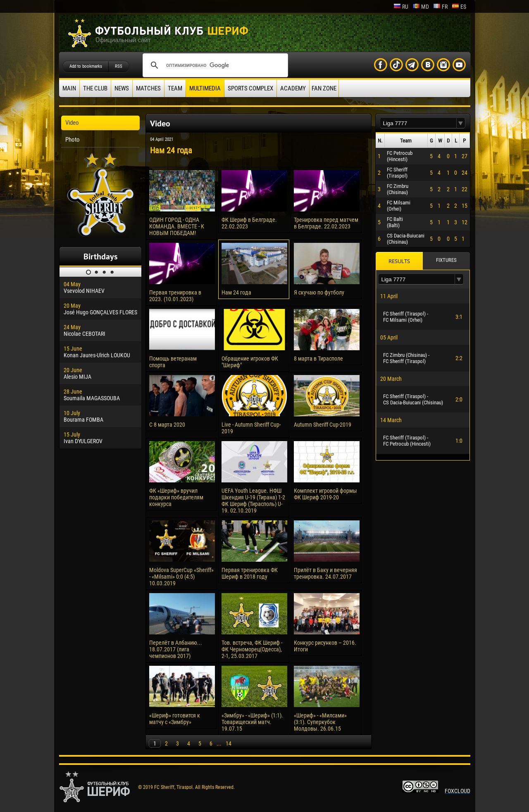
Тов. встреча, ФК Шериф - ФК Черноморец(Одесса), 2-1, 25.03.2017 (252, 649)
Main (69, 88)
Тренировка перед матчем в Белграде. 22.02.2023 (326, 223)
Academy (293, 88)
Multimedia (205, 88)
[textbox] (418, 123)
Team (175, 88)
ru (401, 7)
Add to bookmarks (86, 66)
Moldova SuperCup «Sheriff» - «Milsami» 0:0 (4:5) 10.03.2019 (181, 577)
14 (229, 743)
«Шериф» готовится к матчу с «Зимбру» (175, 719)
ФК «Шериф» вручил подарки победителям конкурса (176, 497)
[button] (461, 123)
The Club (95, 88)
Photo (73, 140)
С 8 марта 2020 (167, 425)
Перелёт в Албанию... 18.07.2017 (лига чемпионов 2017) (176, 649)
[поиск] (214, 65)
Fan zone (324, 88)
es (459, 7)
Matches (148, 88)
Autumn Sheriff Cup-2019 (323, 425)
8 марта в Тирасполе (318, 359)
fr (440, 7)
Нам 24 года (236, 292)
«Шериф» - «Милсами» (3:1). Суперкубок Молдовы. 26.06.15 (320, 722)
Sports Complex (250, 88)
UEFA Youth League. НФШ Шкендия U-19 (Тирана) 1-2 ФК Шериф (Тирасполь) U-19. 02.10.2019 (253, 501)
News (122, 88)
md (421, 7)
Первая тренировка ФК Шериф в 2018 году (250, 573)
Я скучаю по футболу (319, 292)
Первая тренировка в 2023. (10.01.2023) (175, 296)
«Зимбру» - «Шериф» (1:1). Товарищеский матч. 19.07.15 (252, 722)
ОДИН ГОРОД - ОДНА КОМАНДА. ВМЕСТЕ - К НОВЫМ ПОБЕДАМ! (177, 226)
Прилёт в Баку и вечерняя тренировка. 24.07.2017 (325, 573)
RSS (119, 66)
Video (72, 123)
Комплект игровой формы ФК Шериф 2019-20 (325, 494)
